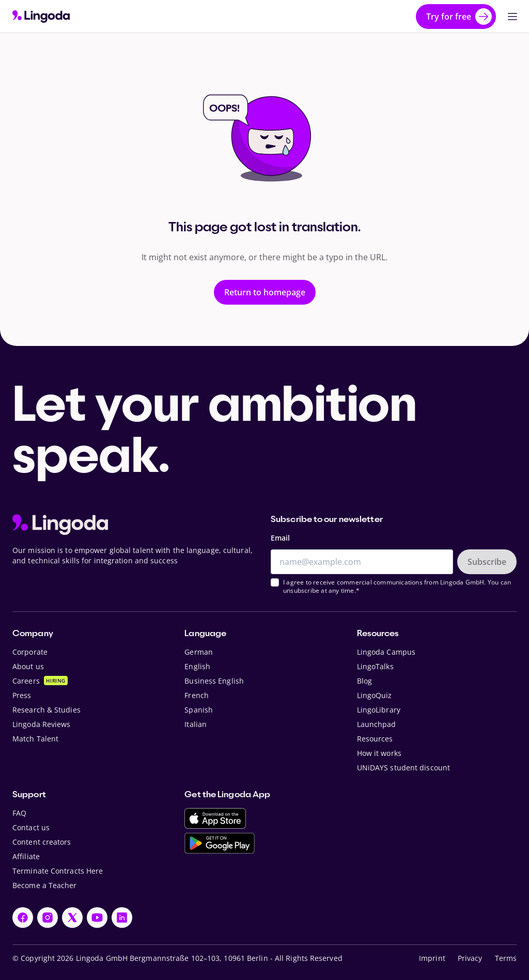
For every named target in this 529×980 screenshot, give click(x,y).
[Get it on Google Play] (220, 843)
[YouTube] (97, 918)
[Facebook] (23, 918)
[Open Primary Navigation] (512, 17)
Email (280, 538)
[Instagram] (48, 918)
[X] (72, 918)
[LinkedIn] (122, 918)
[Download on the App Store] (215, 818)
